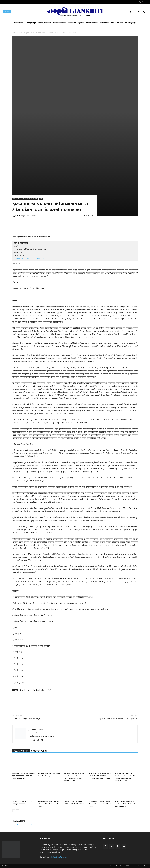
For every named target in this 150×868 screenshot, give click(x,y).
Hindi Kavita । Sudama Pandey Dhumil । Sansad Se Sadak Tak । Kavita (100, 804)
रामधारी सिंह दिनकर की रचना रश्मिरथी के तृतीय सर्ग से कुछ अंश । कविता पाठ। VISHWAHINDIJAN (23, 776)
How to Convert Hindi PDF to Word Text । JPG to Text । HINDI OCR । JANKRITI (125, 804)
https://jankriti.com (34, 733)
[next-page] (18, 811)
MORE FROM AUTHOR (39, 751)
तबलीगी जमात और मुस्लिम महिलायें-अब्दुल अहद (28, 719)
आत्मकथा (28, 690)
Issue (20, 33)
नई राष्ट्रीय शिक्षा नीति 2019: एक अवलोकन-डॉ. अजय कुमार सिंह (117, 719)
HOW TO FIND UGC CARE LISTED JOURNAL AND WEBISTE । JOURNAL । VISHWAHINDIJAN (100, 776)
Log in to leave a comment (22, 825)
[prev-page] (14, 811)
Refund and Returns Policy (139, 866)
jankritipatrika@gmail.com (59, 857)
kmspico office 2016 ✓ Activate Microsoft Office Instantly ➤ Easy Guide (49, 804)
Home (14, 33)
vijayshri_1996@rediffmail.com (29, 259)
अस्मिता (21, 690)
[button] (144, 12)
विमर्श (49, 690)
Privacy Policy (114, 866)
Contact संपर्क (124, 866)
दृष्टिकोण (43, 690)
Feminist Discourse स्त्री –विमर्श (30, 199)
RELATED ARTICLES (21, 751)
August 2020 (28, 33)
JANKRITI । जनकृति (20, 216)
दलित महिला (36, 690)
